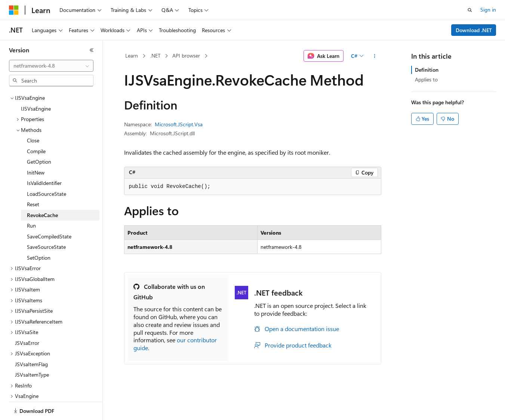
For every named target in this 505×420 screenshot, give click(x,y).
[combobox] (51, 66)
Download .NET (474, 30)
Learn (132, 55)
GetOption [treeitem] (39, 136)
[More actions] (374, 56)
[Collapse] (92, 50)
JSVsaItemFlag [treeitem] (31, 338)
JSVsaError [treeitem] (27, 317)
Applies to (426, 79)
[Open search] (470, 10)
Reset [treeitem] (33, 178)
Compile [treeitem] (36, 125)
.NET (155, 55)
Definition (427, 70)
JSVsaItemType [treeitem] (32, 349)
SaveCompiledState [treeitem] (49, 211)
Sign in (488, 10)
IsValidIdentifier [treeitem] (44, 157)
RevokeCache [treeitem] (42, 189)
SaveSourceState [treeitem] (46, 221)
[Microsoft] (14, 10)
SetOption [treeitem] (39, 232)
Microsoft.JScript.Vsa (179, 124)
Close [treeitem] (33, 115)
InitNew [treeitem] (36, 147)
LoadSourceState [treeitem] (47, 168)
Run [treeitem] (31, 200)
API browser (186, 55)
